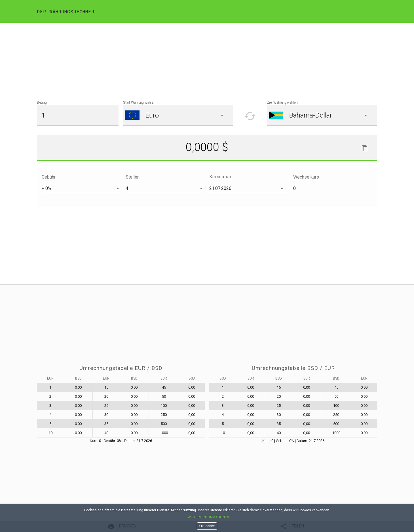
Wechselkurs (306, 177)
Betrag (42, 102)
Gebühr (49, 177)
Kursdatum (221, 177)
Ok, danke (207, 526)
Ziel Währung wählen (282, 102)
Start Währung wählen (139, 102)
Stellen (133, 177)
